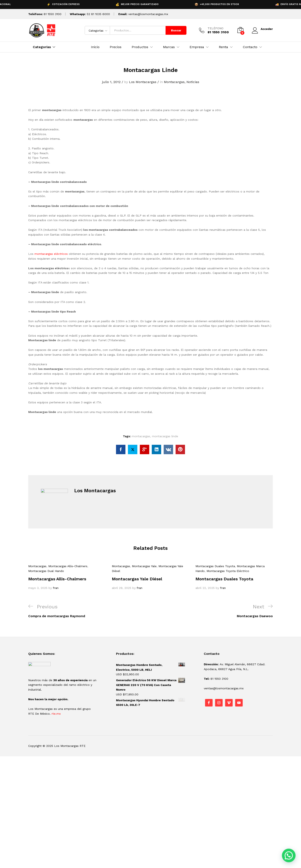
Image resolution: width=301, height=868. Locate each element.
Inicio (95, 47)
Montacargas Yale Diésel (137, 579)
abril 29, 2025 (122, 588)
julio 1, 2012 (111, 82)
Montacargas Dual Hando (46, 571)
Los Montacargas (143, 82)
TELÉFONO (216, 28)
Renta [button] (223, 47)
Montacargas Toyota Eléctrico (228, 571)
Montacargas (174, 82)
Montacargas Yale (144, 566)
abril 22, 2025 (205, 588)
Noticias (193, 82)
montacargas (141, 436)
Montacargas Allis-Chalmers (68, 566)
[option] (67, 577)
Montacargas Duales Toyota (215, 566)
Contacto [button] (250, 47)
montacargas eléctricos (51, 254)
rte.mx (56, 714)
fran (56, 588)
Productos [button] (140, 47)
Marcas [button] (169, 47)
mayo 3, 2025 (38, 588)
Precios (116, 47)
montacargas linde (165, 436)
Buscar (176, 30)
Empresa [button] (197, 47)
